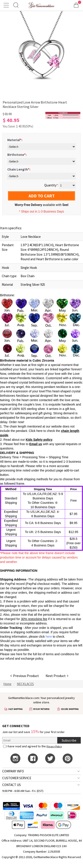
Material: (15, 140)
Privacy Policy (54, 746)
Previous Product (25, 676)
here (19, 654)
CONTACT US (12, 785)
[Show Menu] (7, 5)
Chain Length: (19, 169)
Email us (36, 444)
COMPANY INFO (13, 771)
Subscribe (69, 740)
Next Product (57, 676)
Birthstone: (17, 155)
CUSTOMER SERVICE (17, 778)
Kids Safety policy (39, 440)
